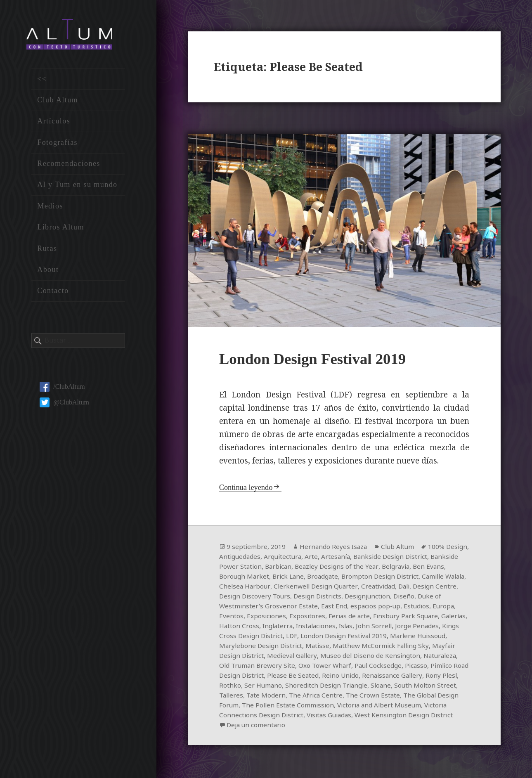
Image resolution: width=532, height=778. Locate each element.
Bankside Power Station (256, 568)
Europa (260, 617)
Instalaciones (389, 627)
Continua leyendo (247, 488)
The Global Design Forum (317, 706)
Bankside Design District (421, 558)
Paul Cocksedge (243, 676)
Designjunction (421, 597)
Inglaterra (349, 627)
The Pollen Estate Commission (408, 706)
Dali (459, 587)
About (48, 272)
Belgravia (431, 568)
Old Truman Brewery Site (368, 667)
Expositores (364, 617)
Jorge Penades (266, 637)
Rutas (47, 251)
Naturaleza (308, 667)
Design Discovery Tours (304, 597)
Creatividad (431, 587)
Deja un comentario (393, 726)
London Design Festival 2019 (318, 360)
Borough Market (266, 577)
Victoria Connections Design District (366, 716)
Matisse (400, 647)
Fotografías (57, 145)
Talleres (352, 696)
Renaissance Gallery (272, 686)
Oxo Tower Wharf (438, 667)
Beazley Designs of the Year (371, 568)
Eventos (287, 617)
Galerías (273, 627)
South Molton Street (305, 696)
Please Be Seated (415, 676)
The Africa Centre (439, 696)
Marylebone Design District (341, 647)
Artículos (54, 124)
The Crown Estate (247, 706)
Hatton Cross (310, 627)
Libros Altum (61, 230)
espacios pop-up (429, 607)
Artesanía (364, 558)
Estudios (232, 617)
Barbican (311, 568)
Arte (339, 558)
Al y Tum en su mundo (77, 187)
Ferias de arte (406, 617)
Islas (421, 627)
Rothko (353, 686)
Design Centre (241, 597)
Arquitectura (310, 558)
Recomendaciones (69, 166)
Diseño (230, 607)
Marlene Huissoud (266, 647)
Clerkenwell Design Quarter (367, 587)
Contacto (53, 293)
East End (387, 607)
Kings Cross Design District (333, 637)
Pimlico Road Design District (341, 676)
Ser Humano (387, 686)
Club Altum (58, 103)
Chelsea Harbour (295, 587)
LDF (385, 637)
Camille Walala (242, 587)
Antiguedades (266, 558)
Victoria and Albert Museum (263, 716)
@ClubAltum (64, 405)
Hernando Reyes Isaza (335, 548)
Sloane (259, 696)
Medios (50, 208)
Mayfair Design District (328, 657)
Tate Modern (388, 696)
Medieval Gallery (393, 657)
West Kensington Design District (298, 726)
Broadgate (348, 577)
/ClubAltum (62, 389)
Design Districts (369, 597)
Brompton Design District (407, 577)
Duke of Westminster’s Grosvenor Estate (307, 607)
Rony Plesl (323, 686)
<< (42, 81)
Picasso (282, 676)
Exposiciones (322, 617)
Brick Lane (312, 577)
